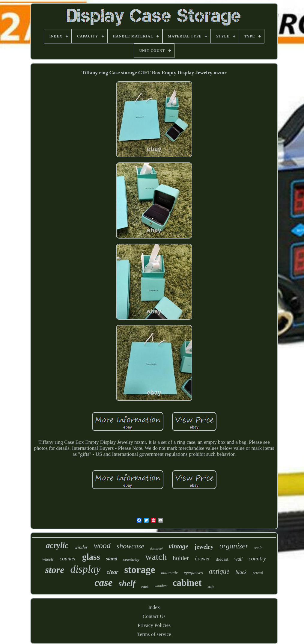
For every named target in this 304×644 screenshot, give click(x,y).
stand (112, 559)
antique (219, 571)
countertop (131, 559)
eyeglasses (193, 573)
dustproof (156, 548)
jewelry (204, 547)
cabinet (187, 583)
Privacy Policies (154, 625)
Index (154, 607)
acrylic (57, 545)
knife (211, 587)
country (257, 558)
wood (102, 546)
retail (145, 586)
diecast (222, 559)
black (241, 572)
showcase (130, 546)
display (85, 569)
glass (91, 557)
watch (156, 557)
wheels (48, 559)
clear (112, 572)
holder (181, 558)
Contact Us (154, 616)
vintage (179, 546)
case (103, 582)
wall (239, 559)
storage (140, 570)
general (258, 573)
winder (81, 547)
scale (258, 548)
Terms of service (154, 634)
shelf (127, 583)
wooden (160, 586)
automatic (169, 573)
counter (68, 559)
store (55, 570)
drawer (202, 559)
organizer (234, 546)
